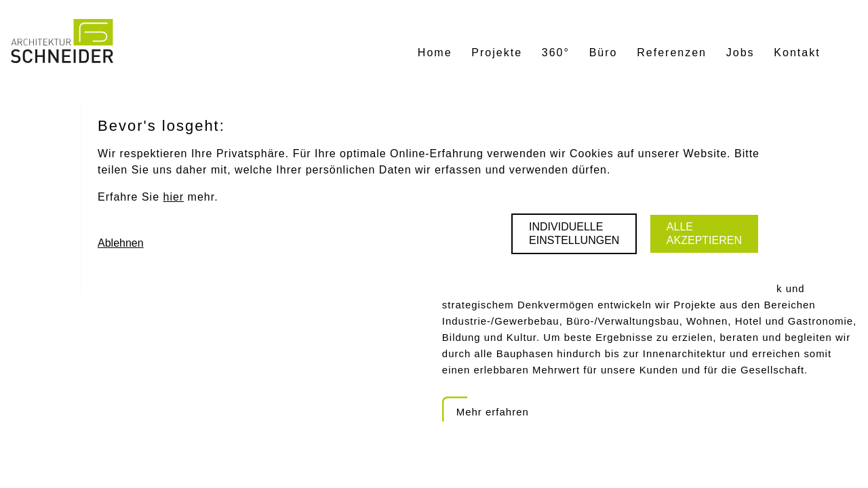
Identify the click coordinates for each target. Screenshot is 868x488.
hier (173, 197)
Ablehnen (121, 243)
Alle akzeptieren (704, 233)
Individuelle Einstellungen (574, 233)
